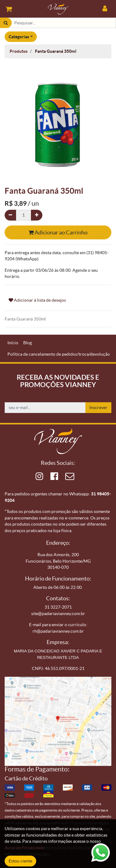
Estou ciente (20, 861)
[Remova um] (10, 215)
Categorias (19, 37)
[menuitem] (13, 343)
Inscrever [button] (98, 407)
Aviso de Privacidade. (25, 848)
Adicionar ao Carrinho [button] (58, 232)
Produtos (19, 51)
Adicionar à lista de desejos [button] (37, 300)
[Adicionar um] (37, 215)
